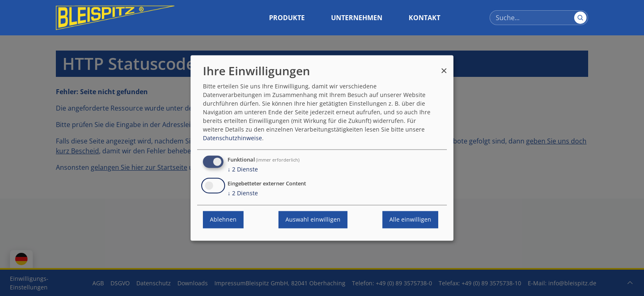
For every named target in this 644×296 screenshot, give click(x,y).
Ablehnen (223, 220)
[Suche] (539, 18)
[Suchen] (580, 18)
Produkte (287, 18)
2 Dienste (243, 170)
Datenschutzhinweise (232, 138)
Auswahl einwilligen (313, 220)
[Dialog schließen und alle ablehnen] (444, 67)
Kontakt (424, 18)
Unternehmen (357, 18)
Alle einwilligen (410, 220)
